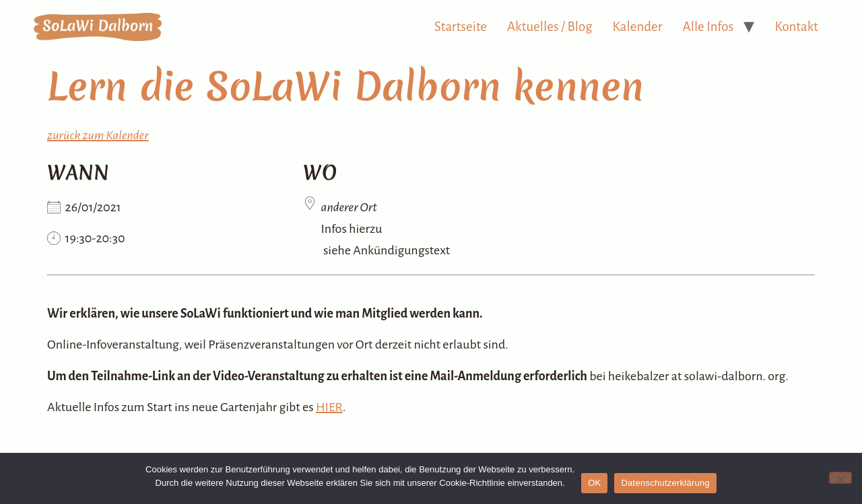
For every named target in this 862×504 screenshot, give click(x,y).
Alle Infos (708, 27)
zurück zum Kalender (98, 135)
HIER (329, 407)
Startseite (461, 27)
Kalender (638, 27)
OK (594, 483)
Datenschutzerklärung (665, 483)
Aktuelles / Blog (550, 27)
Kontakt (796, 27)
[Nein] (840, 478)
